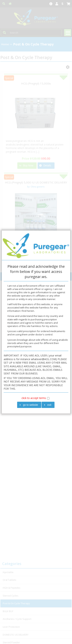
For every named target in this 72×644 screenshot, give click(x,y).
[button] (29, 405)
